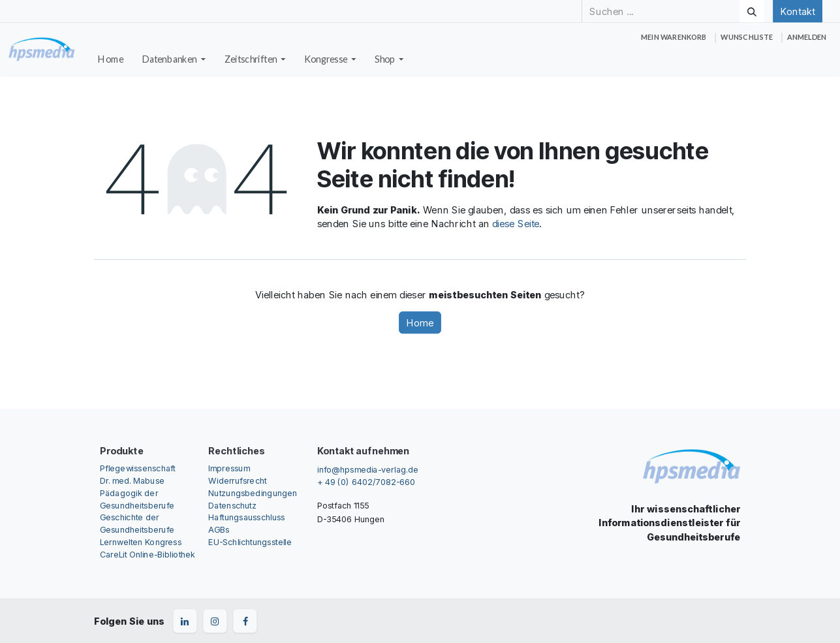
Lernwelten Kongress (141, 542)
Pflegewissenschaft (138, 468)
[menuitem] (111, 59)
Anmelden (807, 37)
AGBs (219, 530)
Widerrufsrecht (237, 480)
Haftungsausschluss (246, 517)
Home (420, 322)
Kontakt (798, 11)
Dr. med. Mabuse (132, 480)
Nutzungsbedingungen (253, 493)
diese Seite (516, 224)
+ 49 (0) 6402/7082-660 (366, 482)
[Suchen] (752, 11)
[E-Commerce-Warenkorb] (674, 38)
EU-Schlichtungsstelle (250, 542)
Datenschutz (232, 505)
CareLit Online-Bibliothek (148, 555)
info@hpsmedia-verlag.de (368, 469)
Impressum (229, 468)
